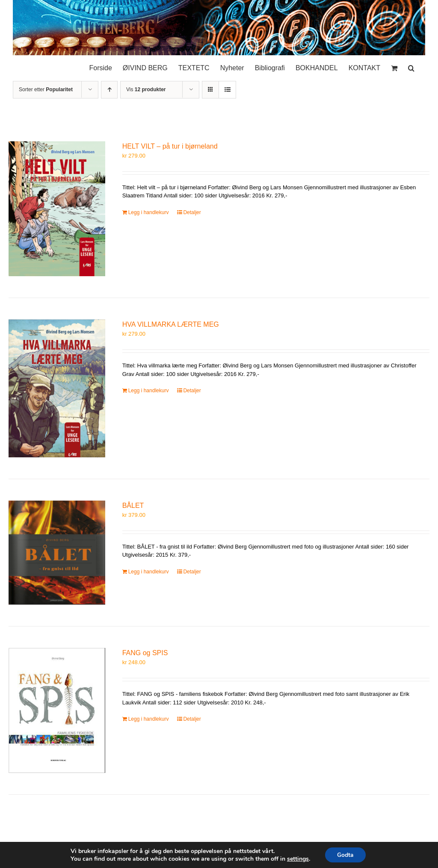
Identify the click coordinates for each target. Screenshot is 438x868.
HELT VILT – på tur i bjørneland (170, 146)
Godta (345, 855)
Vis (146, 89)
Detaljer (192, 212)
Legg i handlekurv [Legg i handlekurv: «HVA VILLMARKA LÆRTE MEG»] (149, 391)
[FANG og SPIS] (57, 710)
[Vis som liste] (227, 90)
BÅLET (133, 506)
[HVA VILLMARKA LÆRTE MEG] (57, 388)
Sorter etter (46, 89)
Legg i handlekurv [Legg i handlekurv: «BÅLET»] (149, 572)
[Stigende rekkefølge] (109, 90)
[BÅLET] (57, 553)
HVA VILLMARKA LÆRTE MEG (171, 324)
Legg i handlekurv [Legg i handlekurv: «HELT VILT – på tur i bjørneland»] (149, 212)
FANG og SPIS (145, 653)
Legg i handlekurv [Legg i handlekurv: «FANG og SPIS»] (149, 719)
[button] (411, 66)
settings (297, 859)
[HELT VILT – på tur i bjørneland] (57, 209)
